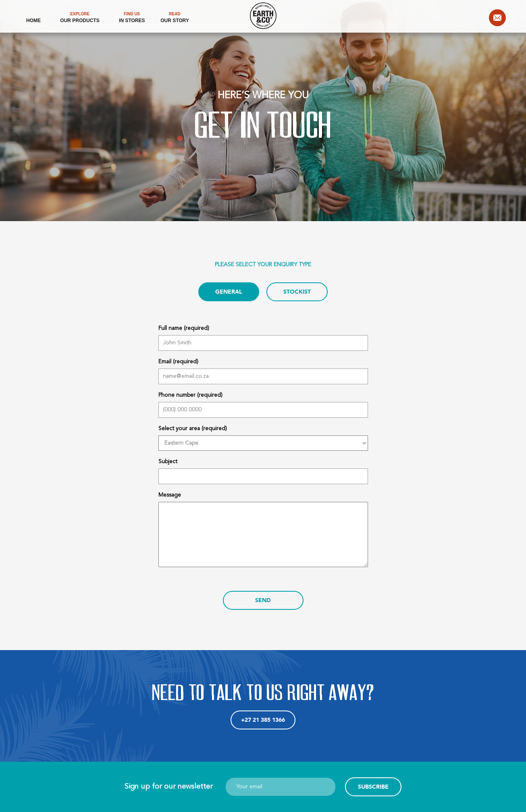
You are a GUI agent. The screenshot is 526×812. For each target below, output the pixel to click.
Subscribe (373, 787)
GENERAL (229, 292)
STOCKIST (297, 292)
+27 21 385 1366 (263, 720)
